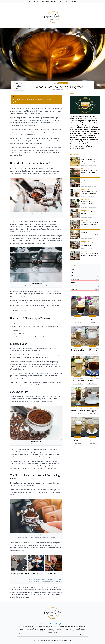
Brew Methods (63, 83)
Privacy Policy (60, 624)
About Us (72, 94)
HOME (54, 83)
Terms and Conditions (48, 624)
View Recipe (78, 323)
